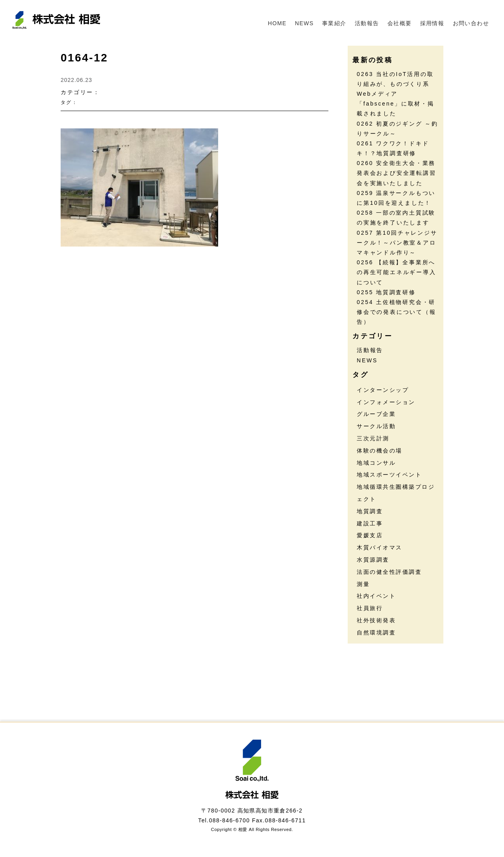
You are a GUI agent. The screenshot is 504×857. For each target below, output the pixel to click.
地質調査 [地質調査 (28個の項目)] (370, 511)
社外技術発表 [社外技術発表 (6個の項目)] (376, 620)
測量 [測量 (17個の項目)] (363, 584)
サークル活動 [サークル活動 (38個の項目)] (376, 426)
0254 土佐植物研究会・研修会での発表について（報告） (397, 312)
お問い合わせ (471, 23)
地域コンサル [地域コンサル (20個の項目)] (376, 463)
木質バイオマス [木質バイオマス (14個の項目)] (380, 547)
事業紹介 (334, 23)
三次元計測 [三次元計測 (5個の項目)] (373, 438)
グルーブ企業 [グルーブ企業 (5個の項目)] (376, 414)
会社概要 (400, 23)
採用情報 (432, 23)
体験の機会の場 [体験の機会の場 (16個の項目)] (380, 451)
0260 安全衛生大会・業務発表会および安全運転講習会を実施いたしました (397, 173)
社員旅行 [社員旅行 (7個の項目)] (370, 608)
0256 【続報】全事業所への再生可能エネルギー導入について (397, 272)
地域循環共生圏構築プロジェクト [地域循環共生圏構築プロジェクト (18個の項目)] (396, 493)
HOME (277, 23)
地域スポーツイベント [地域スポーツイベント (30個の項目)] (389, 475)
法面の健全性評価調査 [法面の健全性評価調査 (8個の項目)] (389, 572)
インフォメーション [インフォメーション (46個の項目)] (386, 402)
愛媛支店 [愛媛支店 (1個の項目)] (370, 535)
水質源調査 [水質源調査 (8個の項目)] (373, 560)
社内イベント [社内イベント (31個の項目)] (376, 596)
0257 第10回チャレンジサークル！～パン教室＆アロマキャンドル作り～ (397, 243)
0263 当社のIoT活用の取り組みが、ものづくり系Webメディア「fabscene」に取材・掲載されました (396, 94)
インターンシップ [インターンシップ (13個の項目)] (383, 390)
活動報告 (367, 23)
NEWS (304, 23)
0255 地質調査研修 (386, 292)
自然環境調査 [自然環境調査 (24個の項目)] (376, 633)
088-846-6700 (230, 820)
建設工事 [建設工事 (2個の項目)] (370, 523)
